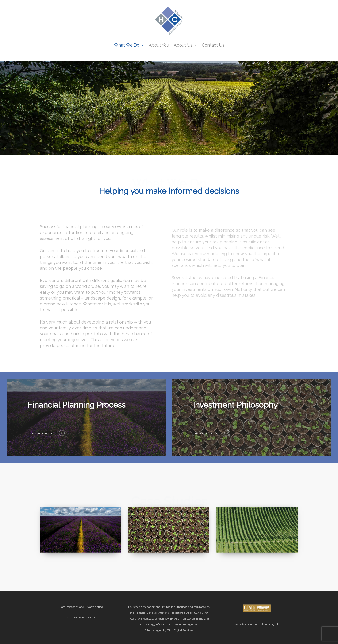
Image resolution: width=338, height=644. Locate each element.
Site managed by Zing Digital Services (169, 630)
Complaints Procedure (81, 617)
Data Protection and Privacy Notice (81, 607)
